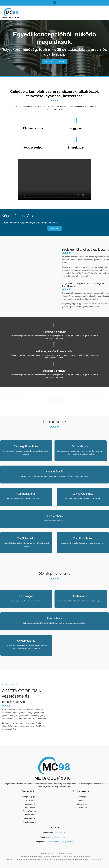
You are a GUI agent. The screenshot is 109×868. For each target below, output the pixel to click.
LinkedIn (69, 854)
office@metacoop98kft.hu (59, 837)
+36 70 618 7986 (60, 833)
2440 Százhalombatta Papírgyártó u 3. (59, 842)
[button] (106, 14)
